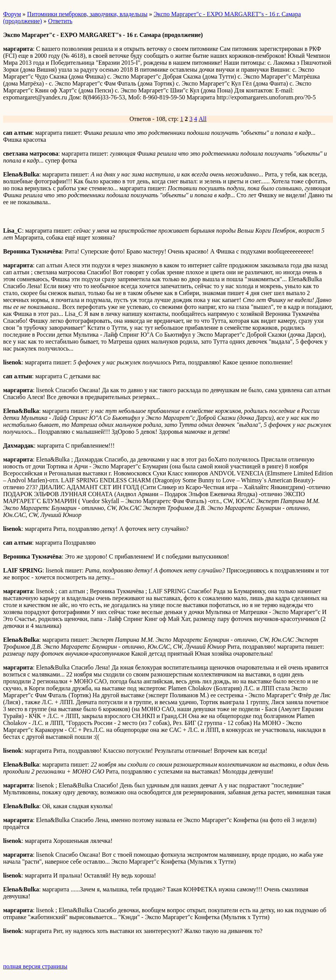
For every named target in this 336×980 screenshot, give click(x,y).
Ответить (60, 21)
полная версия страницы (35, 966)
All (203, 119)
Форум (12, 14)
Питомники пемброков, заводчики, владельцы (87, 14)
